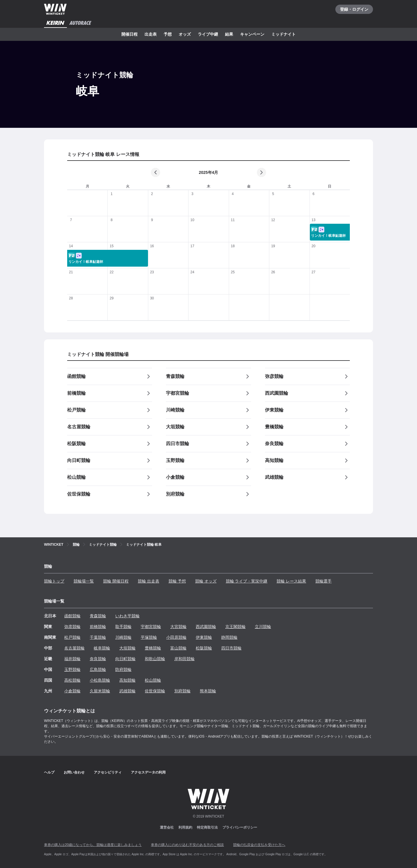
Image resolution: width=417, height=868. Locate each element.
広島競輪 (98, 669)
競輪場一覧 (84, 581)
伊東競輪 (204, 637)
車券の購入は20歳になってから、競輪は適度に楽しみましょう (93, 845)
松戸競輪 (72, 637)
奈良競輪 (98, 659)
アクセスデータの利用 (148, 772)
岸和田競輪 (184, 659)
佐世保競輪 (155, 691)
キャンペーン (252, 34)
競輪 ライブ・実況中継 (247, 581)
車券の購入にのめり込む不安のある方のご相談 (187, 845)
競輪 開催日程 (116, 581)
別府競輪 (182, 691)
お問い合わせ (74, 772)
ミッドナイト (284, 34)
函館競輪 (72, 616)
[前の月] (156, 172)
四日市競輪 (231, 648)
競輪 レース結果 (291, 581)
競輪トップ (54, 581)
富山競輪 (178, 648)
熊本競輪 (208, 691)
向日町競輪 (125, 659)
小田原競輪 (176, 637)
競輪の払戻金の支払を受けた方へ (259, 845)
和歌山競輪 (155, 659)
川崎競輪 (123, 637)
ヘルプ (49, 772)
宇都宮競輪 (151, 627)
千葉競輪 (98, 637)
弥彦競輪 (72, 627)
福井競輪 (72, 659)
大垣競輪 (127, 648)
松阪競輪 (204, 648)
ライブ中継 (208, 34)
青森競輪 (98, 616)
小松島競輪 (100, 680)
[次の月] (261, 172)
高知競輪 (127, 680)
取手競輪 (123, 627)
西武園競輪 (206, 627)
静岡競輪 (229, 637)
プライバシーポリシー (240, 827)
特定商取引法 (207, 827)
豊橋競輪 (153, 648)
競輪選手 (323, 581)
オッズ (185, 34)
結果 (229, 34)
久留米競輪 (100, 691)
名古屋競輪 (74, 648)
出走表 (151, 34)
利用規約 (185, 827)
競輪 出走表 (149, 581)
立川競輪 (263, 627)
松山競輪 (153, 680)
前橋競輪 (98, 627)
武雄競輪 (127, 691)
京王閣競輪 (235, 627)
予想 (168, 34)
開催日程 (129, 34)
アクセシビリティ (108, 772)
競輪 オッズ (206, 581)
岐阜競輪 (102, 648)
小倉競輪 (72, 691)
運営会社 (167, 827)
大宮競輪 (178, 627)
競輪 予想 (177, 581)
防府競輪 (123, 669)
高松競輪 (72, 680)
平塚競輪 (149, 637)
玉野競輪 (72, 669)
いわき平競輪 (127, 616)
